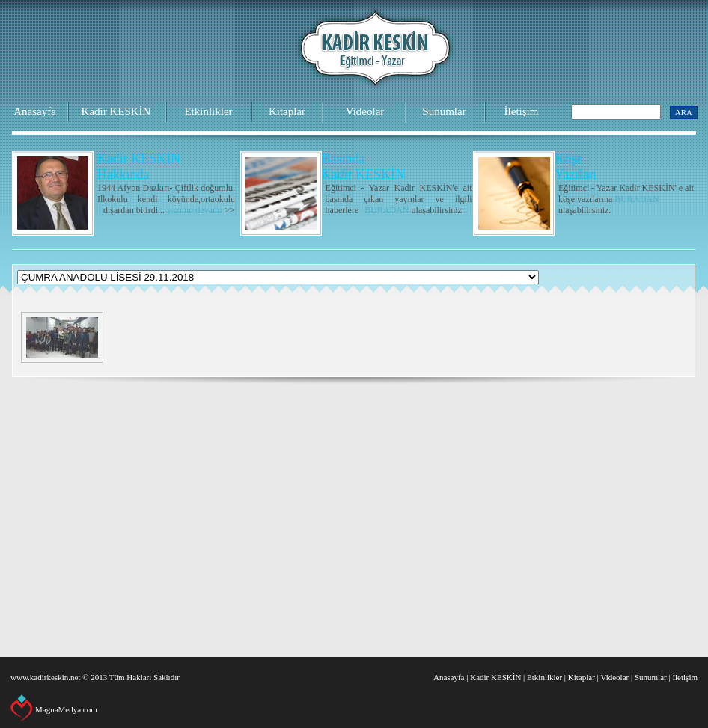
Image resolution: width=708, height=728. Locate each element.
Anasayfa (35, 111)
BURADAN (387, 210)
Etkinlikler (208, 111)
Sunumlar (444, 111)
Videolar (365, 111)
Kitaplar (287, 111)
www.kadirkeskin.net (45, 677)
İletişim (522, 111)
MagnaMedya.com (66, 709)
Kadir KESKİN (116, 111)
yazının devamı (195, 210)
